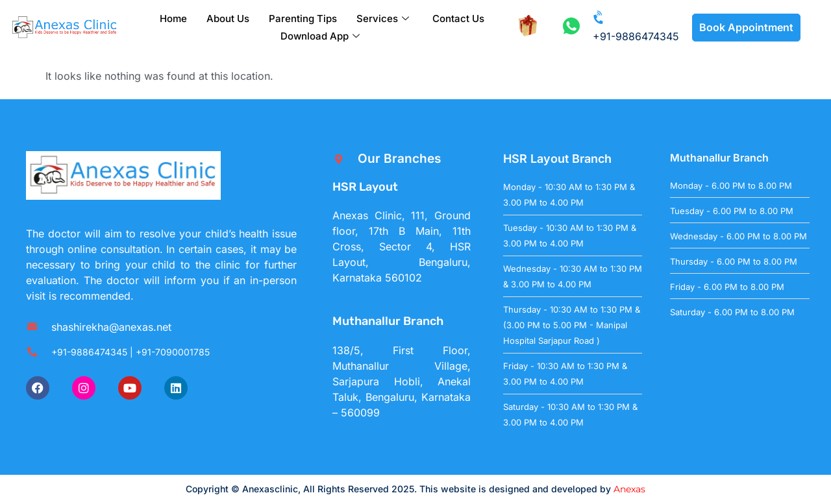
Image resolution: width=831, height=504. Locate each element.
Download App (320, 36)
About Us (228, 18)
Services (383, 18)
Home (173, 18)
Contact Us (458, 18)
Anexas (629, 489)
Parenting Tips (303, 18)
